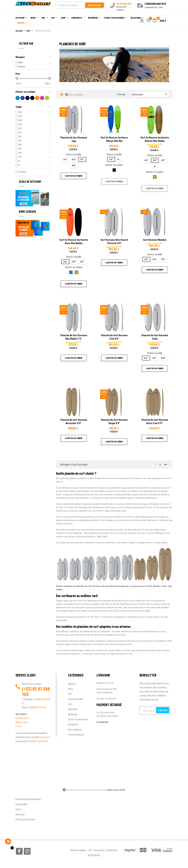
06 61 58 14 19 (40, 707)
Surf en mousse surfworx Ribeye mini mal (114, 139)
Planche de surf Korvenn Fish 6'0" (114, 337)
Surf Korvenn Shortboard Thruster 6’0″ (114, 241)
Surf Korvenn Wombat (155, 240)
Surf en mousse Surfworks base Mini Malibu (74, 241)
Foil (70, 694)
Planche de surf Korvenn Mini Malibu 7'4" (74, 337)
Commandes (22, 804)
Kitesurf (72, 684)
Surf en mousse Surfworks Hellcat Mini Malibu (155, 139)
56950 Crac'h (22, 722)
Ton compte (22, 794)
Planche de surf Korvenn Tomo (155, 337)
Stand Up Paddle (76, 699)
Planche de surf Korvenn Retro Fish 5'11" (155, 421)
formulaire (45, 737)
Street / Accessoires (78, 719)
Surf (70, 704)
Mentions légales (78, 850)
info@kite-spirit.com (38, 741)
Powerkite (73, 709)
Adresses (20, 814)
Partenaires (99, 850)
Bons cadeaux (75, 729)
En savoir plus (102, 722)
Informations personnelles (28, 799)
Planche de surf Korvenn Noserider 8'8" (74, 421)
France (19, 726)
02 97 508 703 (36, 692)
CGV (90, 850)
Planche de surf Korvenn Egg (74, 139)
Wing (70, 689)
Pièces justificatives (25, 819)
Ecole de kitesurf (76, 734)
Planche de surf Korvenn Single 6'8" (114, 421)
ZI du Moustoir (22, 718)
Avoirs (19, 809)
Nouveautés (150, 94)
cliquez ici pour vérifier (116, 790)
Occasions (73, 724)
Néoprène (73, 714)
